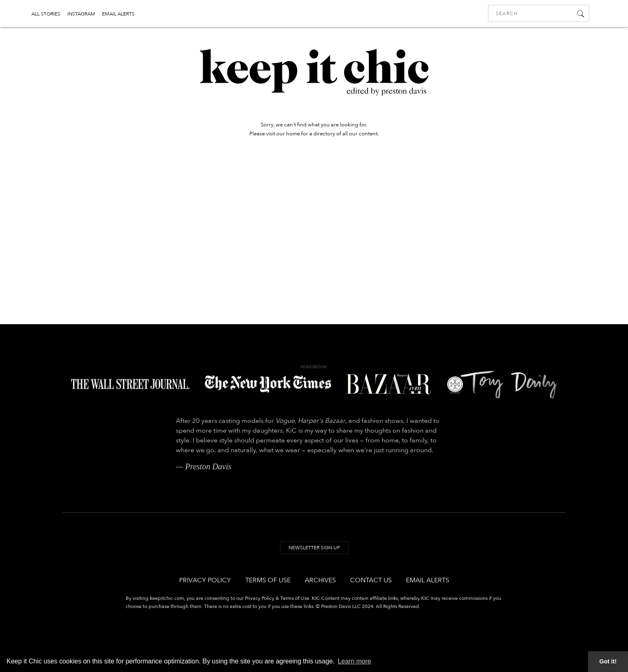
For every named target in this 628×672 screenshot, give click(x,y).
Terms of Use (268, 580)
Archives (320, 580)
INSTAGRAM (81, 14)
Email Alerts (428, 580)
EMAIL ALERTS (118, 14)
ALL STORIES (46, 14)
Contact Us (371, 580)
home (293, 134)
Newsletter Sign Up (314, 548)
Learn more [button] (355, 661)
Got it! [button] (608, 661)
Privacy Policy (205, 580)
